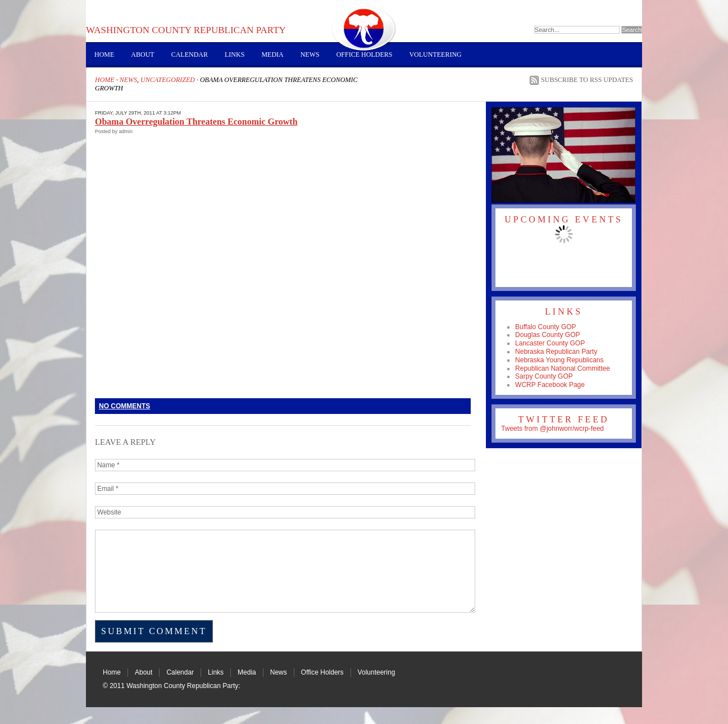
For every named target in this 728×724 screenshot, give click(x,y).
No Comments (124, 406)
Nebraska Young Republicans (559, 360)
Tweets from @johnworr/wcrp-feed (552, 429)
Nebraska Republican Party (556, 352)
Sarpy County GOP (544, 376)
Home (104, 54)
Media (272, 54)
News (310, 54)
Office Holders (365, 54)
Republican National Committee (563, 368)
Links (235, 54)
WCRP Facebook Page (550, 385)
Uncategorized (168, 80)
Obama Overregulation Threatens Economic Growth (196, 122)
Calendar (190, 54)
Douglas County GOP (547, 335)
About (142, 54)
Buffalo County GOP (546, 327)
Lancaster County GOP (550, 343)
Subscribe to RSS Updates (587, 80)
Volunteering (435, 54)
